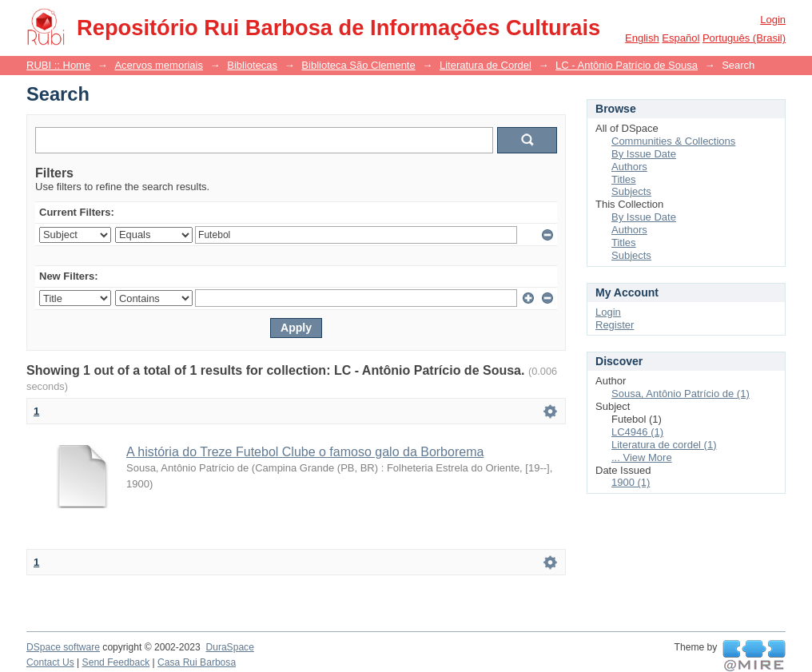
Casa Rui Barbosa (197, 662)
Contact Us (50, 662)
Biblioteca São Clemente (358, 65)
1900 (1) (631, 482)
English (642, 38)
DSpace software (63, 647)
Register (615, 325)
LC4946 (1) (637, 432)
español (681, 38)
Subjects (631, 191)
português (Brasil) (744, 38)
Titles (624, 179)
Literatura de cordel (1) (664, 445)
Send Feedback (116, 662)
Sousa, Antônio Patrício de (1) (681, 394)
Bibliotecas (252, 65)
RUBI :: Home (58, 65)
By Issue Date (644, 154)
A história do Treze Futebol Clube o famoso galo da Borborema (305, 452)
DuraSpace (229, 647)
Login (773, 20)
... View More (642, 457)
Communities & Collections (673, 141)
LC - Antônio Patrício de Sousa (627, 65)
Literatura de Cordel (486, 65)
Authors (629, 167)
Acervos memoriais (159, 65)
